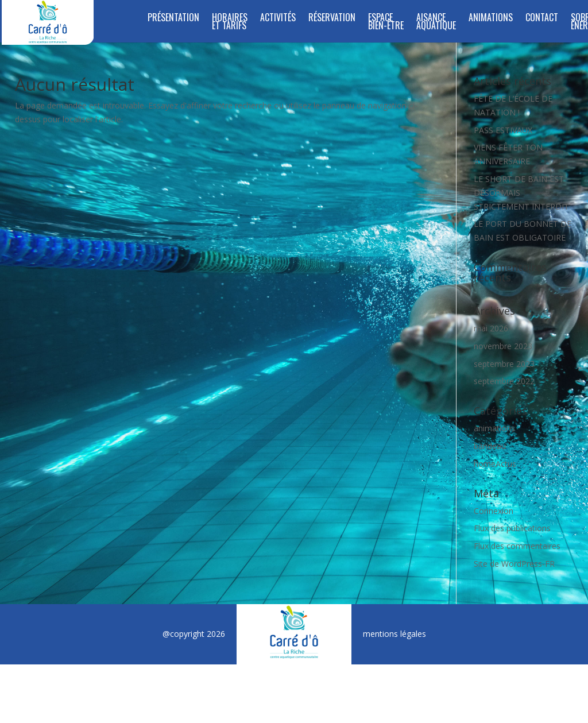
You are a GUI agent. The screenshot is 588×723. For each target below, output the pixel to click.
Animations (491, 19)
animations (494, 428)
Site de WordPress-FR (514, 564)
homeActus (495, 464)
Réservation (332, 19)
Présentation (173, 19)
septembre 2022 (504, 381)
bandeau (490, 446)
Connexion (494, 511)
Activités (278, 19)
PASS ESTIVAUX (503, 130)
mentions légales (394, 634)
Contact (542, 19)
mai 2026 (491, 328)
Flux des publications (512, 528)
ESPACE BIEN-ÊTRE (386, 23)
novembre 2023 (503, 346)
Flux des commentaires (517, 546)
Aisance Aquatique (436, 23)
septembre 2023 (504, 364)
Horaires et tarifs (230, 23)
